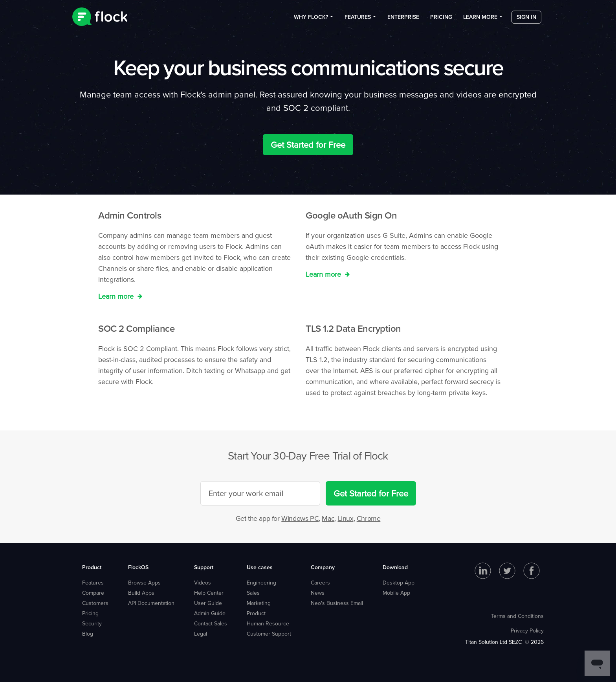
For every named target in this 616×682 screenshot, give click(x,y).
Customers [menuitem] (95, 603)
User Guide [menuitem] (208, 603)
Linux (346, 518)
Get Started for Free (308, 144)
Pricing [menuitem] (441, 19)
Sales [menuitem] (253, 593)
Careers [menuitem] (320, 583)
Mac (328, 518)
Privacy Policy (527, 631)
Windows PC (300, 518)
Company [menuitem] (323, 567)
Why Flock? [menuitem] (311, 19)
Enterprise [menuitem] (403, 19)
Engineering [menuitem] (261, 583)
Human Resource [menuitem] (268, 623)
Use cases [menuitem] (260, 567)
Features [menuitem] (358, 19)
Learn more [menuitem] (480, 19)
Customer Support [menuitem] (269, 634)
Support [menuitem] (204, 567)
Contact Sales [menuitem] (211, 623)
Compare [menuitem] (93, 593)
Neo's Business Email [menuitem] (337, 603)
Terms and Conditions (517, 616)
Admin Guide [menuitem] (210, 613)
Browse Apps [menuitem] (144, 583)
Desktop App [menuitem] (399, 583)
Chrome (369, 518)
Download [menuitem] (395, 567)
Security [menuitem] (92, 623)
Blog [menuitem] (88, 634)
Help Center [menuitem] (209, 593)
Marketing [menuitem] (259, 603)
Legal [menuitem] (201, 634)
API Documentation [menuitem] (151, 603)
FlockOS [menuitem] (138, 567)
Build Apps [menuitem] (141, 593)
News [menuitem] (318, 593)
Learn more (117, 296)
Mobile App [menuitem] (396, 593)
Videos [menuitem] (203, 583)
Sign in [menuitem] (526, 19)
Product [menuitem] (92, 567)
